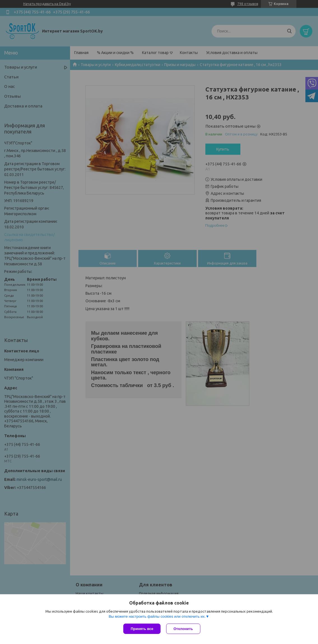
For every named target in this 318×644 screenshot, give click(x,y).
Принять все (142, 629)
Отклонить (183, 629)
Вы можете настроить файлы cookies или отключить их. (157, 616)
